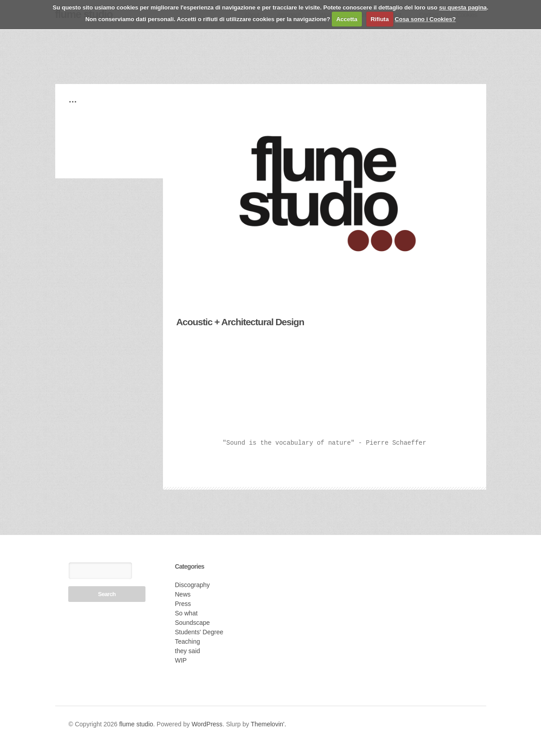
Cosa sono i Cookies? (425, 19)
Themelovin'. (268, 724)
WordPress (207, 724)
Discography (193, 585)
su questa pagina (463, 7)
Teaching (188, 641)
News (183, 594)
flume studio (136, 724)
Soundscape (193, 623)
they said (188, 651)
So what (187, 613)
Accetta (347, 19)
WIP (181, 660)
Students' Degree (199, 632)
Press (183, 604)
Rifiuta (379, 19)
